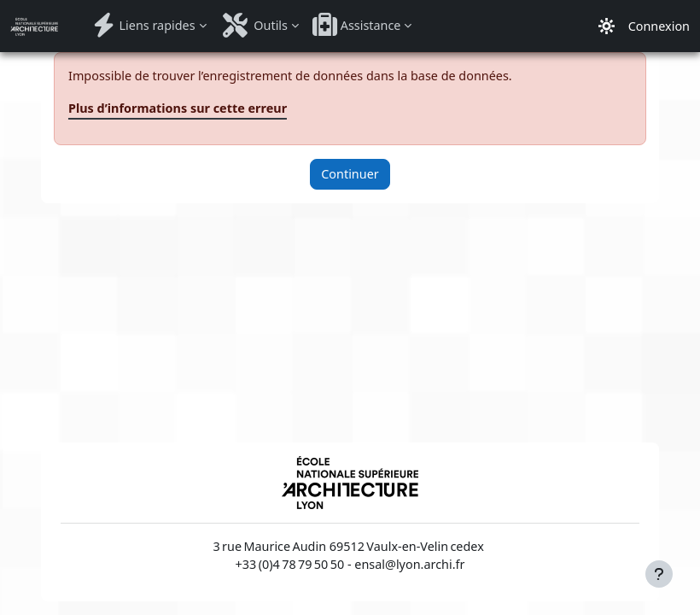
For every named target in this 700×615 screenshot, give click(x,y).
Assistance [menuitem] (357, 25)
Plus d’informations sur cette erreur (178, 108)
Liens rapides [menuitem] (142, 25)
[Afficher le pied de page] (659, 574)
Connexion (659, 26)
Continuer (350, 174)
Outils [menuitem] (254, 25)
